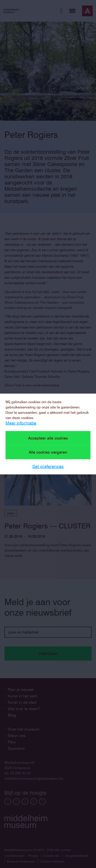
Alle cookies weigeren (48, 452)
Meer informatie (21, 423)
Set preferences (48, 466)
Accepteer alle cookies (48, 438)
